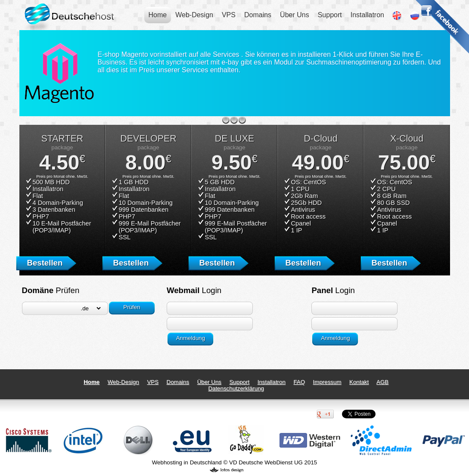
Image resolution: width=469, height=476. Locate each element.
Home (158, 15)
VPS (229, 15)
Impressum (327, 382)
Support (330, 15)
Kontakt (359, 382)
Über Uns (295, 15)
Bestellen (45, 263)
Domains (258, 15)
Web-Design (194, 15)
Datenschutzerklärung (236, 388)
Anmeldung (191, 338)
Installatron (367, 15)
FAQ (299, 382)
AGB (382, 382)
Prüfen (132, 307)
